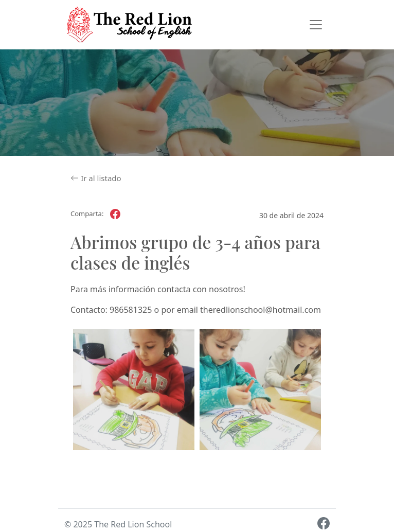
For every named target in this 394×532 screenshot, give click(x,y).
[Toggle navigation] (316, 25)
